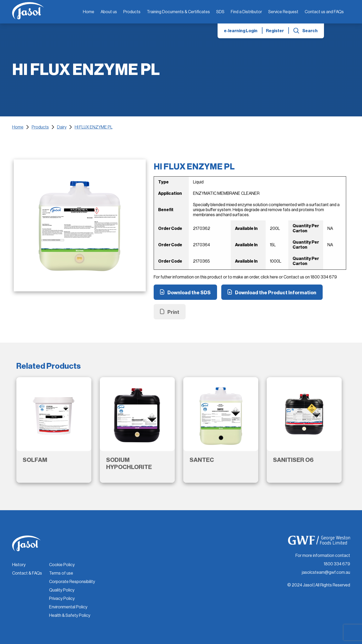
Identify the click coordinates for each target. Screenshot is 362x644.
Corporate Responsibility (72, 582)
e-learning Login (241, 31)
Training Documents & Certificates (178, 12)
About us (109, 12)
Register (275, 31)
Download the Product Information (276, 293)
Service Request (283, 12)
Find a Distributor (246, 12)
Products (132, 12)
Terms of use (61, 573)
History (19, 565)
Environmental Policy (68, 607)
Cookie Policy (62, 565)
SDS (220, 12)
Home (89, 12)
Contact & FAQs (27, 573)
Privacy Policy (62, 599)
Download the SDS (189, 293)
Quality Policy (62, 590)
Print (173, 312)
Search (310, 31)
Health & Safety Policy (70, 615)
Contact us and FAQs (324, 12)
